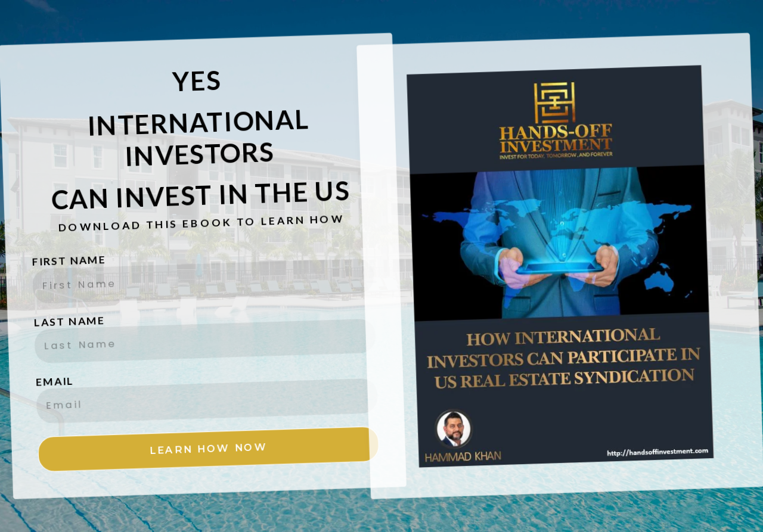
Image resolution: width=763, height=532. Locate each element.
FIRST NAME (70, 250)
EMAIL (46, 369)
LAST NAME (66, 310)
